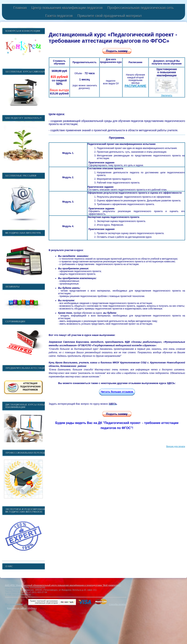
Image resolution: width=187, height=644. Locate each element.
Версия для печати (176, 446)
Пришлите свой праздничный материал (109, 16)
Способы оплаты (117, 604)
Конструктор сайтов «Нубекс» (22, 608)
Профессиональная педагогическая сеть (141, 8)
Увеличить (167, 95)
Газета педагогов (59, 16)
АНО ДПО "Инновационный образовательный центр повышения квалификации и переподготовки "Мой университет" (63, 585)
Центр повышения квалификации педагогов (67, 8)
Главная (20, 8)
